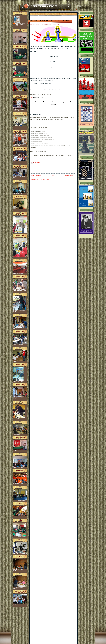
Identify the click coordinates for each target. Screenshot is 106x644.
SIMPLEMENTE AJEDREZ (44, 6)
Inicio (53, 175)
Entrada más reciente (36, 176)
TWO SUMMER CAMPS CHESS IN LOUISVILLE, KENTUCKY (50, 21)
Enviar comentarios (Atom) (44, 180)
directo (32, 97)
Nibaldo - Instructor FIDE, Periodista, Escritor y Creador (20, 24)
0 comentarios (37, 162)
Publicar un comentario (37, 171)
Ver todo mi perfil (17, 27)
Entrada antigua (69, 176)
